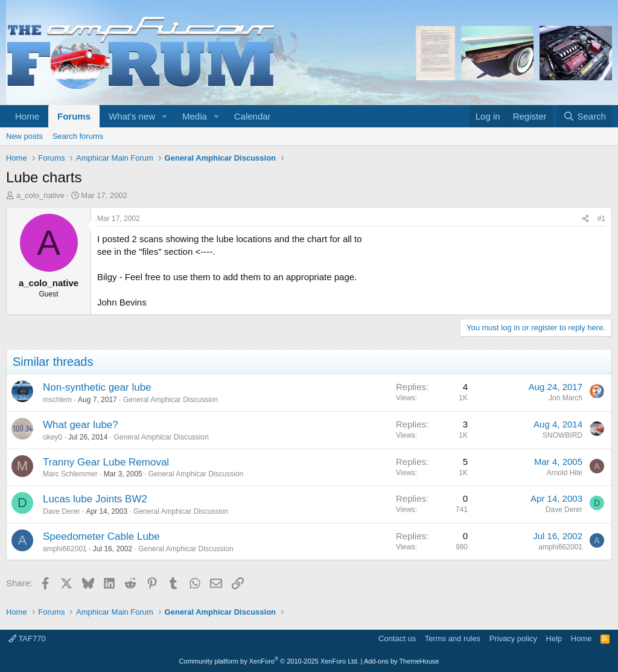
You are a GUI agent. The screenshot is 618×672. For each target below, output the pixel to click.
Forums (74, 116)
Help (554, 638)
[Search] (585, 116)
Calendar (253, 116)
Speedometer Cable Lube (101, 536)
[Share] (585, 219)
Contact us (397, 638)
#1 (601, 219)
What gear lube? (81, 425)
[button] (165, 116)
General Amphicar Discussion (170, 400)
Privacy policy (513, 638)
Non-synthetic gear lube (97, 387)
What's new (132, 116)
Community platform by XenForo (269, 661)
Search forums (78, 136)
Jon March (565, 398)
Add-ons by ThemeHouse (402, 661)
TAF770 (27, 638)
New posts (24, 136)
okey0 (53, 437)
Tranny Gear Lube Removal (106, 462)
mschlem (57, 400)
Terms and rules (453, 638)
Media (195, 116)
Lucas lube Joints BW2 (95, 499)
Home (27, 116)
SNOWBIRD (562, 435)
